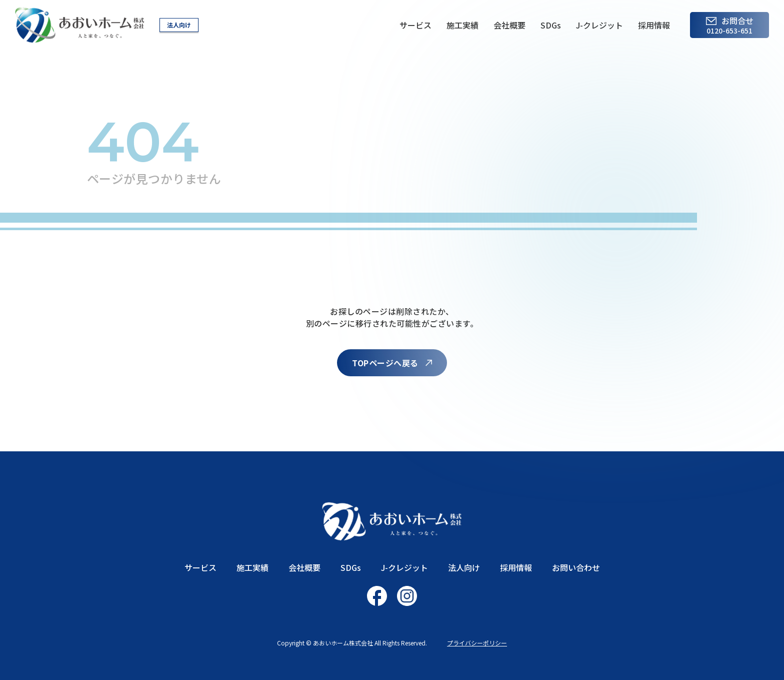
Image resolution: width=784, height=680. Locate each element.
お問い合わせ (576, 567)
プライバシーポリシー (477, 643)
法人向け (179, 25)
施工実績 (462, 25)
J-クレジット (599, 25)
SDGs (551, 25)
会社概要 (509, 25)
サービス (415, 25)
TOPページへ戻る (385, 363)
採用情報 (654, 25)
